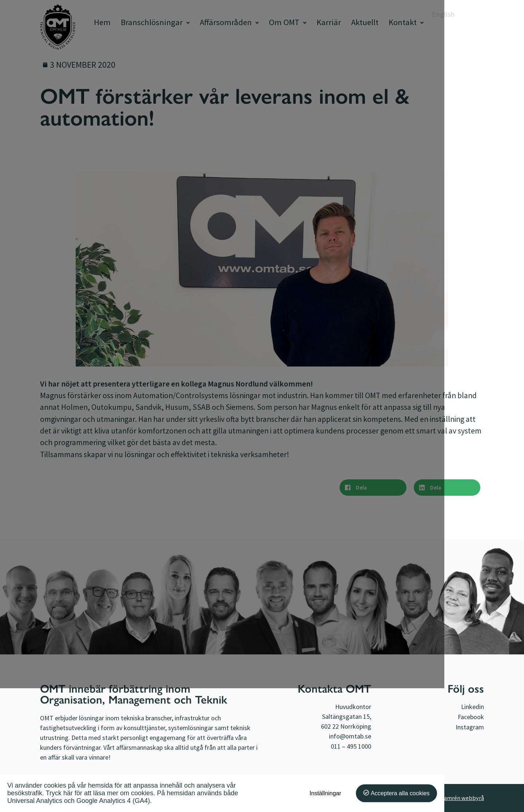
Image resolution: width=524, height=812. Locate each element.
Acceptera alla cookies (462, 793)
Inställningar (387, 793)
